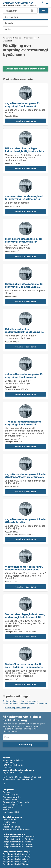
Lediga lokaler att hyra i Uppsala (18, 844)
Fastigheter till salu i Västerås (16, 864)
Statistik (6, 824)
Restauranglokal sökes (12, 38)
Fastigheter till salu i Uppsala (16, 862)
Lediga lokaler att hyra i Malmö (17, 842)
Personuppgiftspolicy (12, 804)
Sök (44, 11)
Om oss (6, 792)
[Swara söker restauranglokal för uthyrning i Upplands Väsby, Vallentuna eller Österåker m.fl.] (26, 285)
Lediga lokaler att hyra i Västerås (18, 847)
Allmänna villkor (10, 800)
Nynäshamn (7, 41)
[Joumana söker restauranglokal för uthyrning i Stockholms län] (26, 196)
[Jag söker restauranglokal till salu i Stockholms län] (26, 522)
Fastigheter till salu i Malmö (15, 859)
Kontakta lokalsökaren (25, 121)
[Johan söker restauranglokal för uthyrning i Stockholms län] (26, 376)
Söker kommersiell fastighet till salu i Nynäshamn (25, 704)
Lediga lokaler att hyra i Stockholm (19, 837)
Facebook (4, 784)
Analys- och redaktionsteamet (17, 829)
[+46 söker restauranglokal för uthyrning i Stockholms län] (26, 426)
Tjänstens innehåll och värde (16, 802)
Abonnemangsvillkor (12, 797)
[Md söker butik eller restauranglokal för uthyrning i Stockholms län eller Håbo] (26, 330)
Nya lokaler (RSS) (11, 812)
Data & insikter (9, 819)
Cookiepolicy (9, 807)
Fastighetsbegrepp (11, 827)
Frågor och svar (10, 822)
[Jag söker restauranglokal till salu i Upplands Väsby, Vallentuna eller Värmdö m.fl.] (26, 475)
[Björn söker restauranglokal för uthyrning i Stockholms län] (26, 240)
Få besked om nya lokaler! (42, 3)
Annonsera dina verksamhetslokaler (26, 69)
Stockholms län (30, 38)
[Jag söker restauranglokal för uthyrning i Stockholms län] (26, 104)
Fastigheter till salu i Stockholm (17, 854)
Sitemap (6, 809)
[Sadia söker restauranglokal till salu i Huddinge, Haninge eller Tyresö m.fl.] (26, 667)
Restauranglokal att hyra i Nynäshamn (20, 701)
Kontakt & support (11, 795)
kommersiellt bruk (30, 6)
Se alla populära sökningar (17, 708)
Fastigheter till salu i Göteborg (16, 857)
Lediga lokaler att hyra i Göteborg (18, 839)
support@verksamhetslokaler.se (18, 770)
